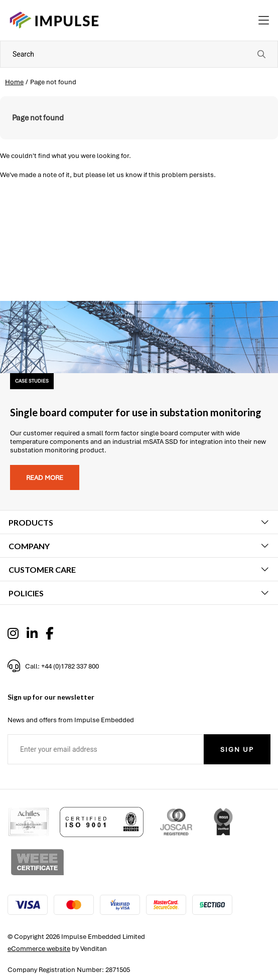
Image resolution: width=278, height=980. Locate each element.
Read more (45, 478)
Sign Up (237, 750)
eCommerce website (39, 949)
